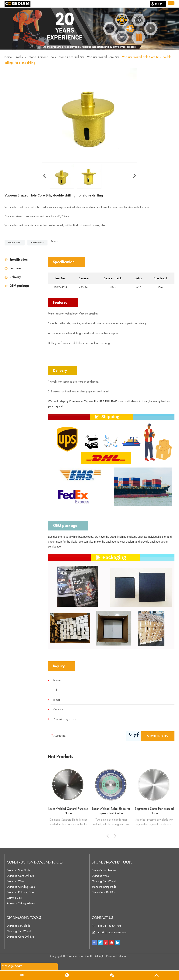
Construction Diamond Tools (35, 863)
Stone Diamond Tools (43, 57)
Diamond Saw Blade (19, 871)
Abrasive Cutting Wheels (21, 903)
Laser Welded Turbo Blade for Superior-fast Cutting (111, 811)
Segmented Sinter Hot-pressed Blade (154, 811)
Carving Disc (14, 898)
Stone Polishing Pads (104, 887)
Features (15, 268)
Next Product (37, 243)
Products (21, 57)
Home (8, 57)
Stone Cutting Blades (104, 871)
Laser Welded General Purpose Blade (68, 811)
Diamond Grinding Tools (21, 887)
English (158, 4)
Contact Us (102, 918)
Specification (19, 260)
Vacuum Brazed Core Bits (106, 57)
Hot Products (61, 757)
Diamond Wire (15, 881)
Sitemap (123, 956)
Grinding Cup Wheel (104, 881)
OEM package (19, 286)
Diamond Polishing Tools (21, 892)
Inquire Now (15, 243)
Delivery (15, 277)
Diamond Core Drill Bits (21, 876)
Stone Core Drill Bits (73, 57)
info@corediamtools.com (112, 933)
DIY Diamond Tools (24, 918)
